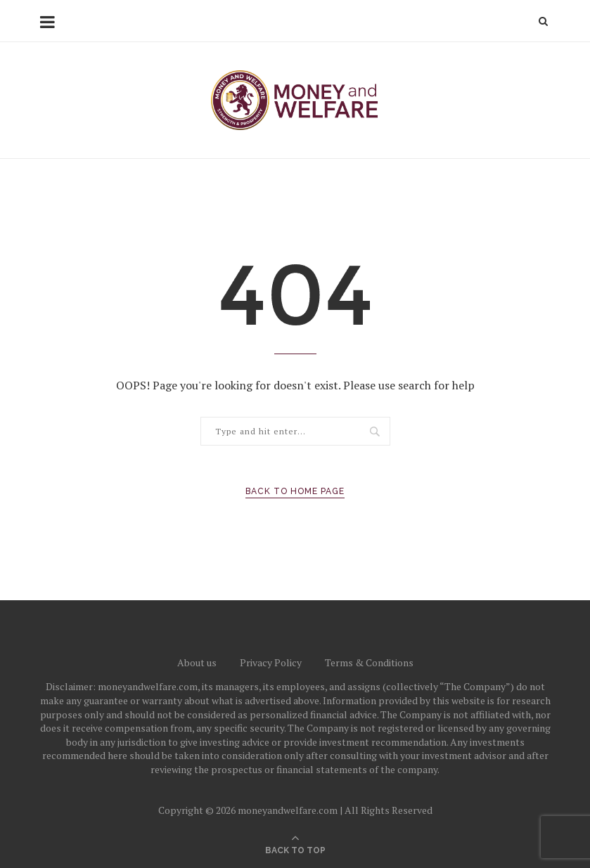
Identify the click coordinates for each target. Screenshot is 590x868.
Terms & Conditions (369, 662)
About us (197, 662)
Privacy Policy (271, 662)
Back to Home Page (295, 491)
